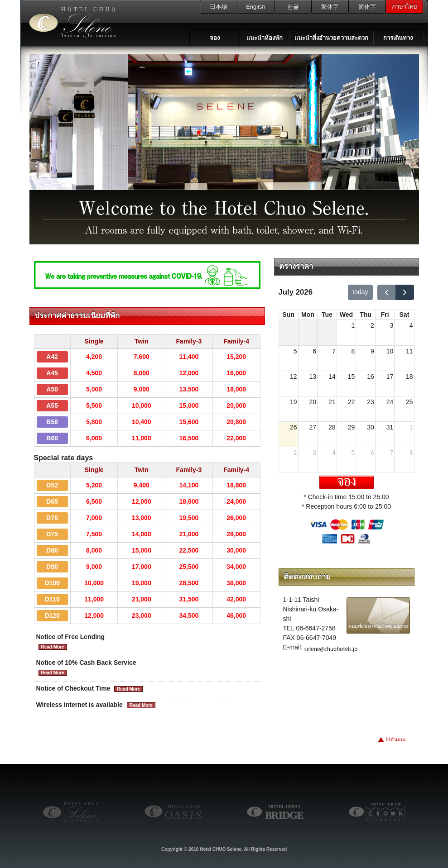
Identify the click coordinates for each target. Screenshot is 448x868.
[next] (405, 292)
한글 (293, 7)
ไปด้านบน (401, 741)
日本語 (219, 7)
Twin (142, 341)
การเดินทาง (398, 38)
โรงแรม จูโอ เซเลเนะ (70, 23)
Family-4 (236, 341)
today (360, 292)
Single (94, 341)
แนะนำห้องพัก (265, 38)
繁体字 (330, 7)
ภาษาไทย (405, 7)
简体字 (367, 7)
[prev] (387, 292)
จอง (215, 38)
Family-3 (189, 341)
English (256, 7)
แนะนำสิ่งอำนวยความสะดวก (331, 38)
